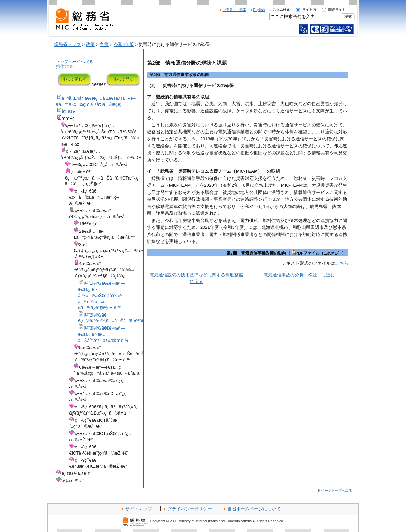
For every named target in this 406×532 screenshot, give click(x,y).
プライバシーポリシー (190, 509)
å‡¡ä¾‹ (69, 111)
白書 (104, 44)
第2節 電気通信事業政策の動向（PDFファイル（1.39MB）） (286, 253)
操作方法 (64, 66)
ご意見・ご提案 (234, 10)
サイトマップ (139, 509)
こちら (342, 263)
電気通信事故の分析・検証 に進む (299, 275)
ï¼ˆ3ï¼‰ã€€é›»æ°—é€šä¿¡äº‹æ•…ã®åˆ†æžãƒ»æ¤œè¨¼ (103, 334)
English (259, 10)
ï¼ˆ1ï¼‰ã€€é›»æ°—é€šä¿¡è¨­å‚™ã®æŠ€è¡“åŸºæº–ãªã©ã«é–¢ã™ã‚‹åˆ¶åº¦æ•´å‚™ (102, 295)
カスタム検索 (280, 9)
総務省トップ (67, 44)
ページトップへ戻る (337, 490)
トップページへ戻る (75, 62)
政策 (90, 44)
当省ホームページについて (254, 509)
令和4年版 (124, 44)
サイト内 (309, 9)
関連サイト (337, 9)
